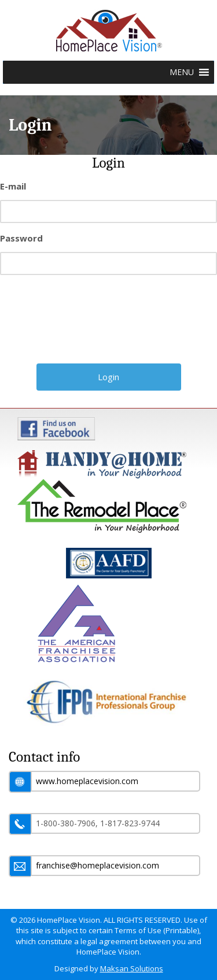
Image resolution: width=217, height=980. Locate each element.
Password (21, 238)
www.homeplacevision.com (87, 781)
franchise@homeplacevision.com (98, 865)
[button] (182, 72)
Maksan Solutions (132, 968)
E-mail (13, 186)
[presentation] (110, 324)
